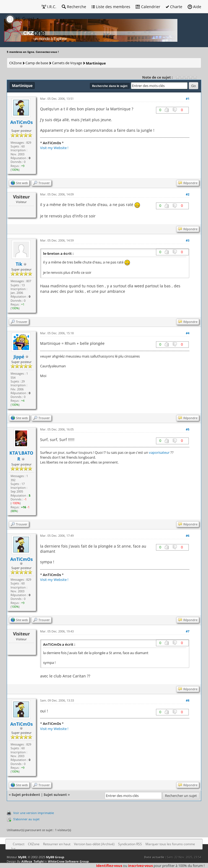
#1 (188, 99)
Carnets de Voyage (67, 63)
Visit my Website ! (54, 148)
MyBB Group (55, 857)
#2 (188, 194)
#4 (188, 333)
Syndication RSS (130, 844)
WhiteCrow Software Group (68, 861)
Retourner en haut (57, 844)
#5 (188, 429)
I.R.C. (49, 7)
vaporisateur (159, 452)
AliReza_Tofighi (32, 861)
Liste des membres (111, 7)
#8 (188, 700)
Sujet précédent (26, 795)
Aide (194, 7)
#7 (188, 631)
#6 (188, 536)
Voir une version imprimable (34, 813)
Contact (19, 844)
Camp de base (37, 63)
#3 (188, 240)
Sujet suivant (55, 795)
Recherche (74, 7)
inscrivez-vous (140, 866)
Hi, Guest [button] (20, 19)
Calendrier (148, 7)
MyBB (22, 857)
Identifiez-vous (109, 866)
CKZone (15, 63)
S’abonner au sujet (26, 819)
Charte (174, 7)
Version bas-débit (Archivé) (94, 844)
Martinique (96, 63)
